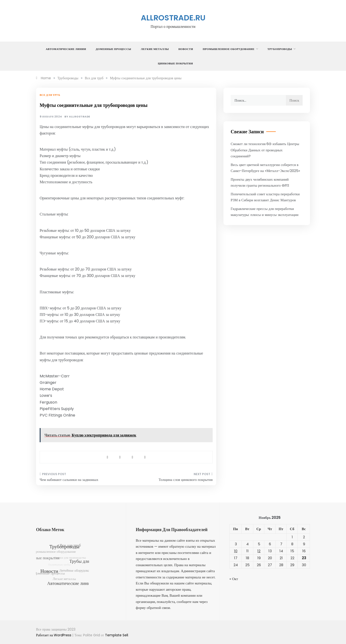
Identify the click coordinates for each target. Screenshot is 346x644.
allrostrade (80, 117)
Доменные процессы (113, 49)
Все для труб (50, 95)
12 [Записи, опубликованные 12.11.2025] (259, 551)
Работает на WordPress (54, 635)
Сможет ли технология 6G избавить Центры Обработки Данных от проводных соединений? (265, 150)
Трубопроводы (281, 49)
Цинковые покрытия (175, 63)
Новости (186, 49)
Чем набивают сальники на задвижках (69, 480)
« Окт (234, 579)
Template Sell (117, 635)
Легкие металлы (155, 49)
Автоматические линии (66, 49)
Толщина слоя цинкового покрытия (186, 480)
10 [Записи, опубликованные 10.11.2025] (236, 551)
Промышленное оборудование (230, 49)
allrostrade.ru (173, 18)
